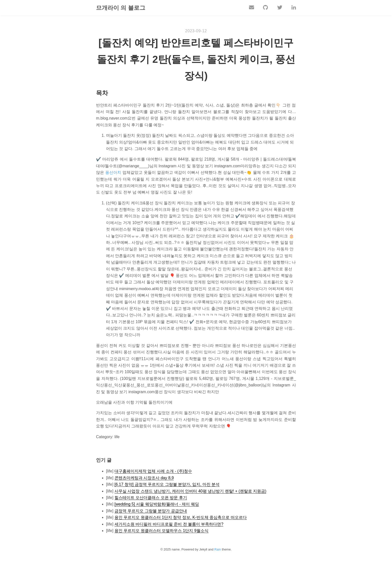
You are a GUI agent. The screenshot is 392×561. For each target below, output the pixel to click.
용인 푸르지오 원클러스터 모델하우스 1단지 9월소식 (161, 531)
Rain (217, 550)
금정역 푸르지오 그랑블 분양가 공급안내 (151, 511)
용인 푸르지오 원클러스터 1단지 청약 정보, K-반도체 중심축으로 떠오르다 (181, 518)
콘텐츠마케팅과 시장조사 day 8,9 (144, 478)
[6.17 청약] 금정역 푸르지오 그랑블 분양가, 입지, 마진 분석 (167, 485)
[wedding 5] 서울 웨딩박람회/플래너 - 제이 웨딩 (157, 504)
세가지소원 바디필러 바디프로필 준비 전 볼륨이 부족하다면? (169, 524)
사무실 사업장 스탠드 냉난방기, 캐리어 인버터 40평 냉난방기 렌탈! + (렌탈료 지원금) (190, 491)
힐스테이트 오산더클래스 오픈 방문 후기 (151, 498)
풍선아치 (113, 173)
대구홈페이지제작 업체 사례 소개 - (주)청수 (153, 471)
